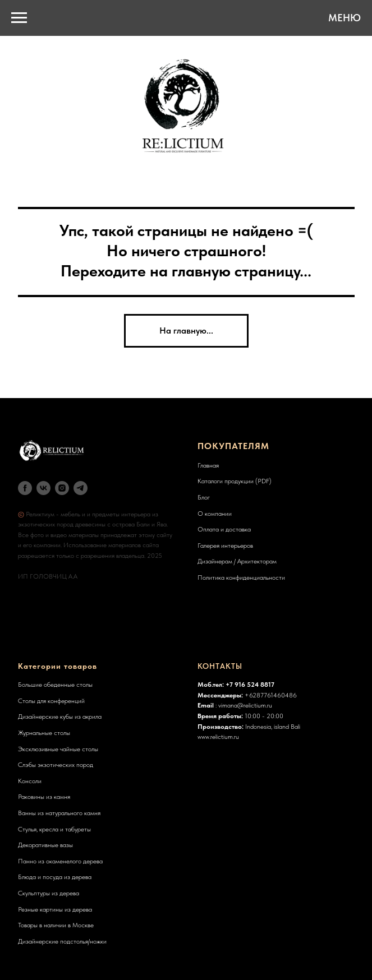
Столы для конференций (51, 701)
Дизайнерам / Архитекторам (237, 561)
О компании (215, 514)
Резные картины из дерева (55, 909)
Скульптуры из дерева (49, 893)
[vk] (43, 488)
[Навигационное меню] (19, 18)
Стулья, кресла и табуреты (54, 829)
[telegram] (81, 488)
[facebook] (25, 488)
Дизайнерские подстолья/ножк (61, 941)
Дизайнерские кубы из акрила (60, 716)
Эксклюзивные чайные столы (58, 749)
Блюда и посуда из (44, 877)
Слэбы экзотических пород (56, 765)
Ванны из (31, 813)
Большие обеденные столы (55, 685)
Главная (208, 465)
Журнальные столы (44, 733)
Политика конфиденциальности (241, 577)
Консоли (30, 781)
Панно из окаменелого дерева (60, 861)
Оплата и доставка (224, 529)
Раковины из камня (44, 797)
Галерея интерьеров (225, 546)
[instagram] (62, 488)
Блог (204, 497)
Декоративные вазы (45, 845)
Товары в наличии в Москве (56, 925)
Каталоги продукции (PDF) (235, 481)
